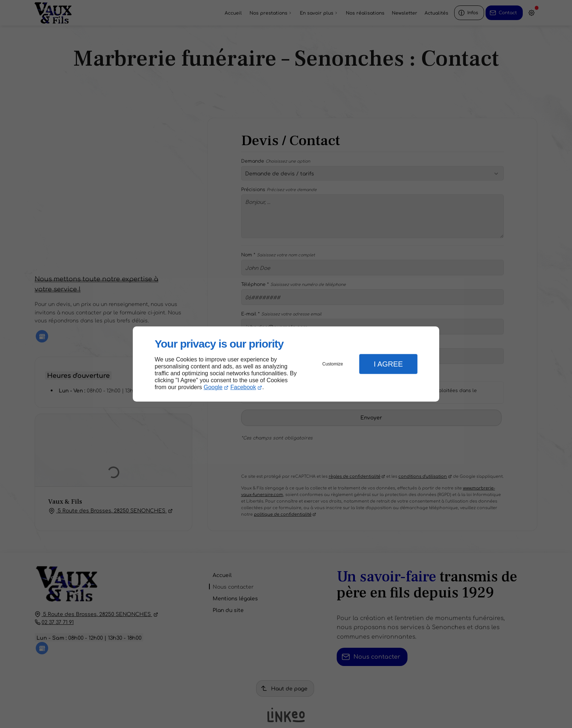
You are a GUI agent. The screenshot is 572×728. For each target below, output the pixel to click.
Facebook (243, 387)
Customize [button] (333, 364)
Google (213, 387)
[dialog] (286, 364)
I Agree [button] (388, 364)
